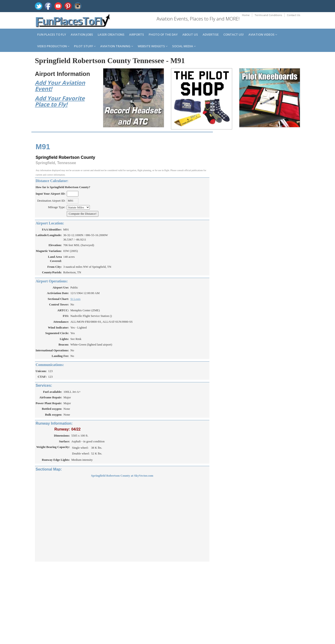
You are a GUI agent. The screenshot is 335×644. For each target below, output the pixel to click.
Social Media (184, 46)
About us (190, 34)
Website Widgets (153, 46)
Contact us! (234, 34)
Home (246, 15)
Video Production (53, 46)
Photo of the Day (163, 34)
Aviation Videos (263, 34)
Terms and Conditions (268, 15)
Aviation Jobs (82, 34)
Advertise (211, 34)
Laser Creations (111, 34)
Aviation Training (117, 46)
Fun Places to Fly (52, 34)
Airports (137, 34)
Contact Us (293, 15)
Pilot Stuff (85, 46)
